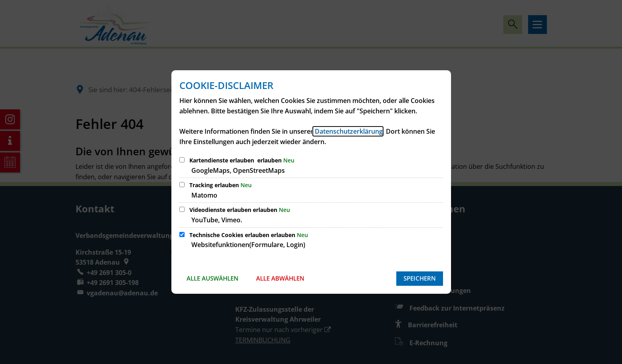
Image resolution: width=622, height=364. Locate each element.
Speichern (420, 278)
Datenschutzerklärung (348, 131)
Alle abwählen (280, 278)
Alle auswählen (213, 278)
